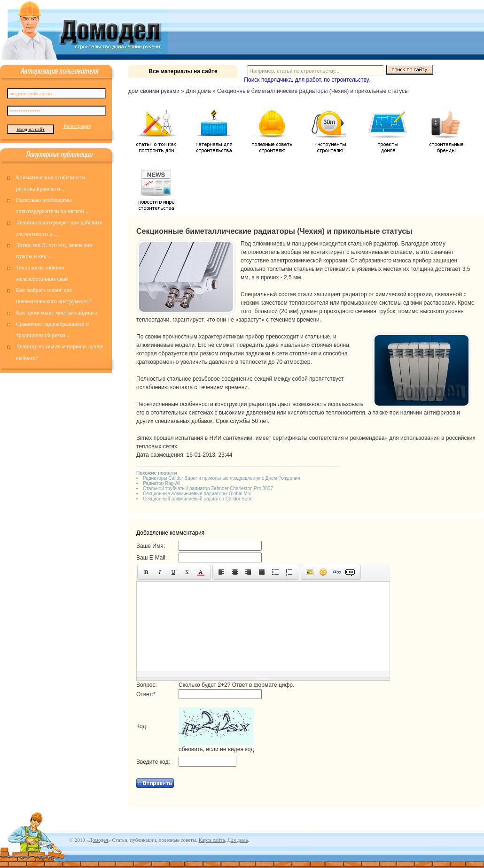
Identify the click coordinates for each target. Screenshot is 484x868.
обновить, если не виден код (216, 749)
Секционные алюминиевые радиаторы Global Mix (197, 494)
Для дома (238, 840)
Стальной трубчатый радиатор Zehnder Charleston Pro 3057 (208, 488)
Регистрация (77, 126)
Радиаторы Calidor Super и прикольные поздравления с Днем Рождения (222, 478)
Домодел (98, 840)
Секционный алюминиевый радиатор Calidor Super (199, 499)
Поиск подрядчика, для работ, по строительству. (307, 80)
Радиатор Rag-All (162, 483)
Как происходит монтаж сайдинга (56, 313)
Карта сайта (212, 840)
